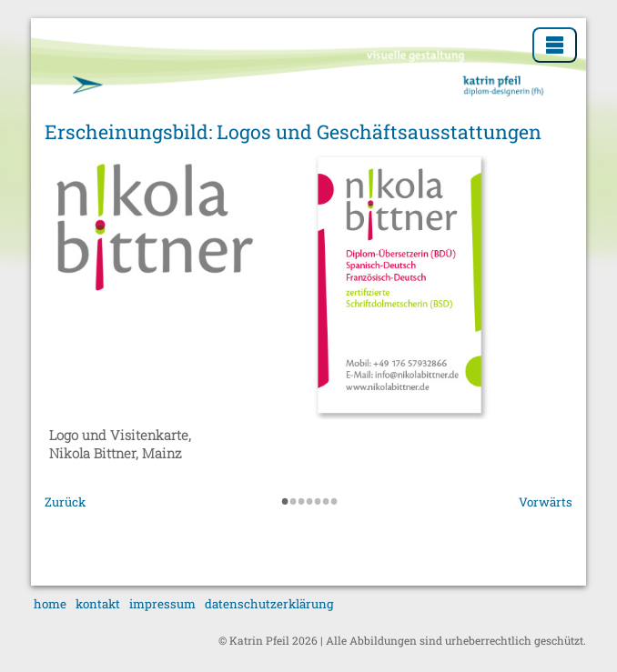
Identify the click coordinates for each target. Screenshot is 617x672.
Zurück (65, 502)
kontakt (98, 604)
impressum (162, 604)
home (50, 604)
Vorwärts (546, 502)
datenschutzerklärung (269, 604)
